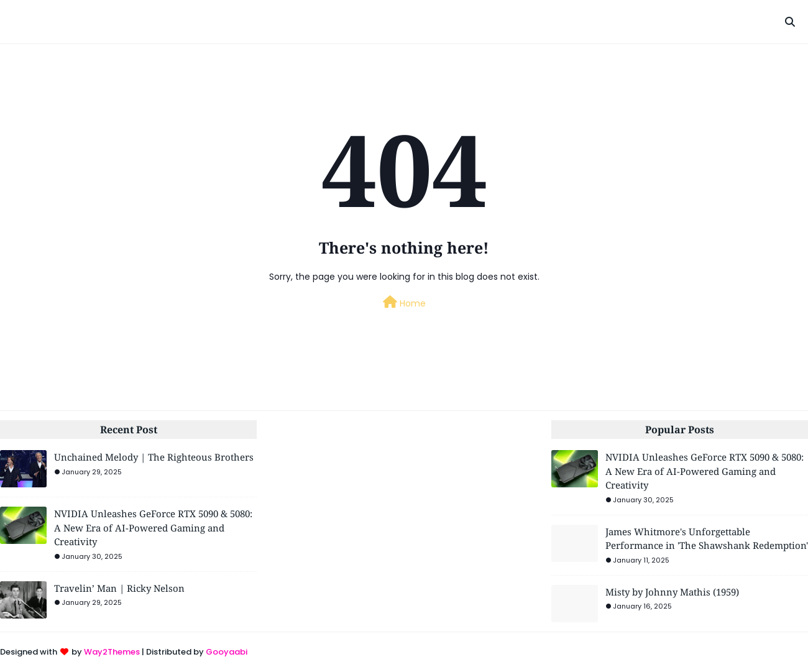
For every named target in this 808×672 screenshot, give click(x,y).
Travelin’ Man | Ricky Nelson (119, 588)
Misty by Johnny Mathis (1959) (672, 592)
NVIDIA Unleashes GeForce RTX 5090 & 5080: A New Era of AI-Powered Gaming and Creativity (153, 527)
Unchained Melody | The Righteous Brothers (154, 457)
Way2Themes (112, 652)
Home (404, 303)
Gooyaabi (227, 652)
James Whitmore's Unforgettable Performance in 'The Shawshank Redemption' (707, 539)
